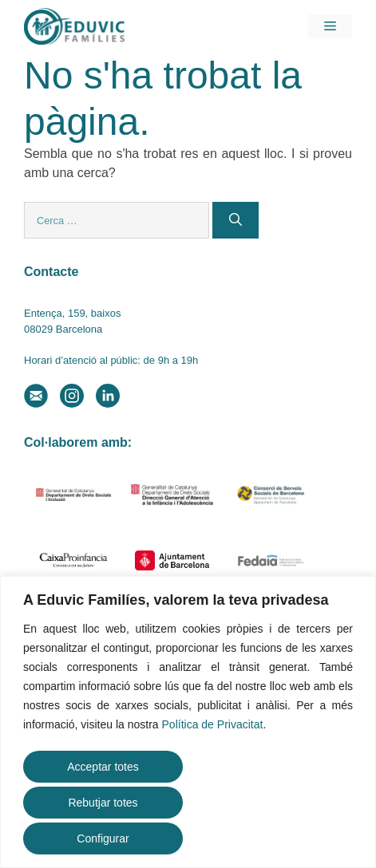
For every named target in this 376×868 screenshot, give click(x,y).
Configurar (103, 838)
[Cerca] (235, 220)
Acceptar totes (103, 767)
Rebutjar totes (103, 803)
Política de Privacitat (213, 724)
